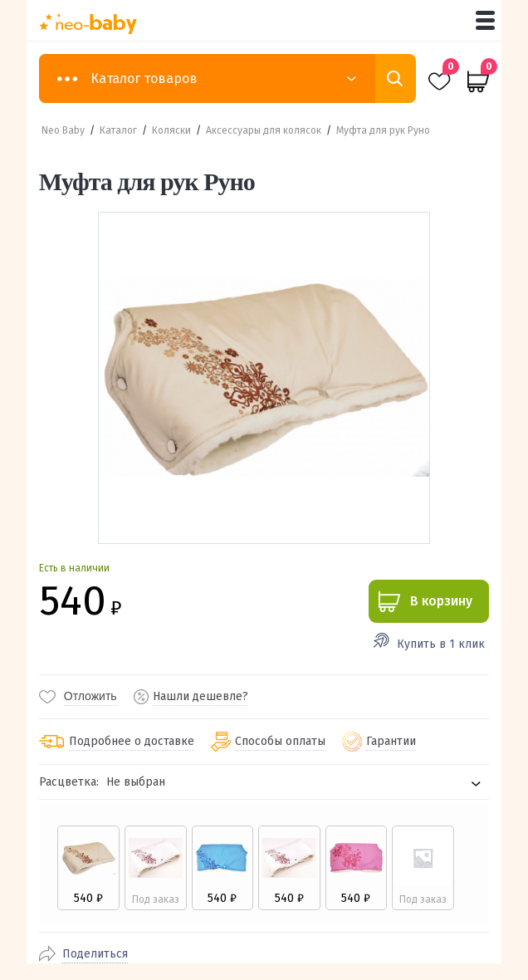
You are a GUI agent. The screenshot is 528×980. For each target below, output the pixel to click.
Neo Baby (63, 130)
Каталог (118, 130)
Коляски (171, 130)
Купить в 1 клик (441, 644)
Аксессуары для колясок (264, 130)
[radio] (88, 868)
